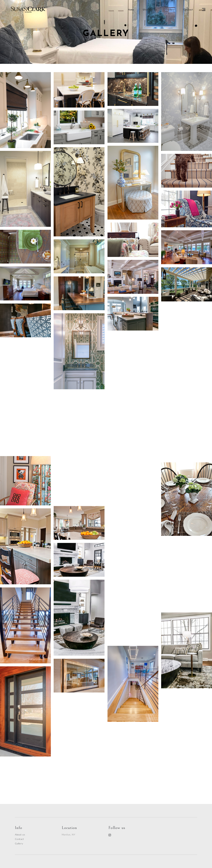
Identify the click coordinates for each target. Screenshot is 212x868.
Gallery (19, 843)
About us (20, 835)
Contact (19, 839)
